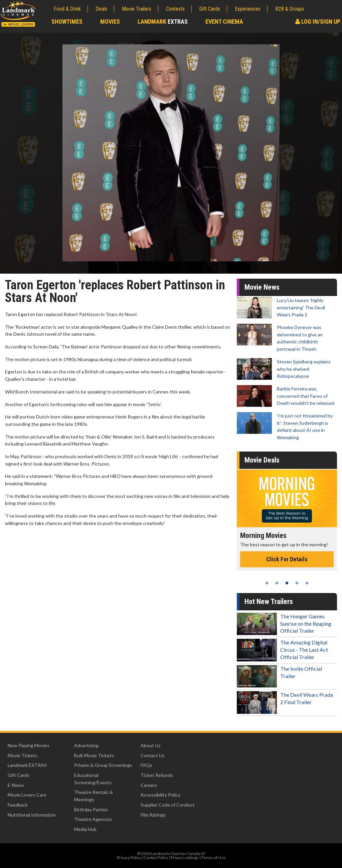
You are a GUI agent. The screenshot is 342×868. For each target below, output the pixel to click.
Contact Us (153, 755)
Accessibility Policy (160, 795)
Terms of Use (213, 857)
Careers (149, 785)
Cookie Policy (156, 857)
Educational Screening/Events (93, 779)
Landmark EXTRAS (27, 765)
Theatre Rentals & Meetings (94, 796)
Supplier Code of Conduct (168, 805)
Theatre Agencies (93, 819)
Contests (175, 9)
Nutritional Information (32, 815)
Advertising (86, 745)
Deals (101, 9)
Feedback (18, 805)
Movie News (262, 287)
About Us (151, 745)
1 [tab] (267, 583)
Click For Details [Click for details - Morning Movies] (287, 559)
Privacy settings (185, 857)
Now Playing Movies (29, 745)
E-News (16, 785)
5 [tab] (307, 583)
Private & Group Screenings (103, 765)
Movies (110, 22)
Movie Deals (262, 460)
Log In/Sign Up (318, 22)
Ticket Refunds (157, 775)
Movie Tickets (23, 755)
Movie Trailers (137, 9)
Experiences (248, 9)
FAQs (146, 765)
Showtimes (67, 22)
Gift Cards (210, 9)
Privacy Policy (129, 857)
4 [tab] (297, 583)
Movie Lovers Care (27, 795)
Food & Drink (67, 9)
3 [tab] (287, 583)
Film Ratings (153, 815)
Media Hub (85, 829)
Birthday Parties (91, 809)
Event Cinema (224, 22)
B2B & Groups (290, 9)
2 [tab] (277, 583)
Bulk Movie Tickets (94, 755)
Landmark (163, 22)
